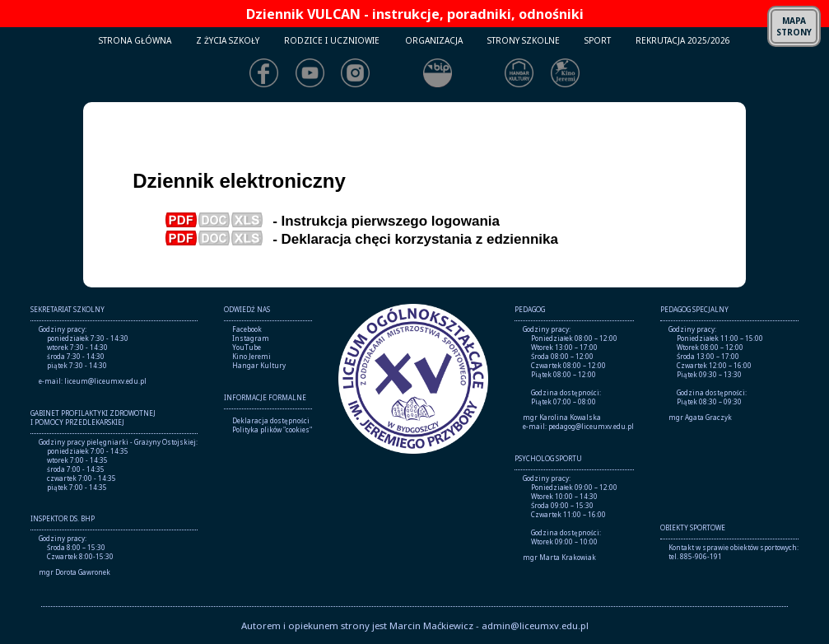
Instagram (251, 338)
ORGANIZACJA (434, 40)
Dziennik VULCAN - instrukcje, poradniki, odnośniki (415, 14)
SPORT (598, 40)
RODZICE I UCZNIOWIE (332, 40)
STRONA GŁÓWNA (135, 40)
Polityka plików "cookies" (272, 429)
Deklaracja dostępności (271, 420)
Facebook (247, 329)
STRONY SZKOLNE (524, 40)
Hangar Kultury (259, 365)
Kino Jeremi (251, 356)
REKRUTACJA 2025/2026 (683, 40)
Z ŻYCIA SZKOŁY (228, 40)
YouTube (247, 347)
